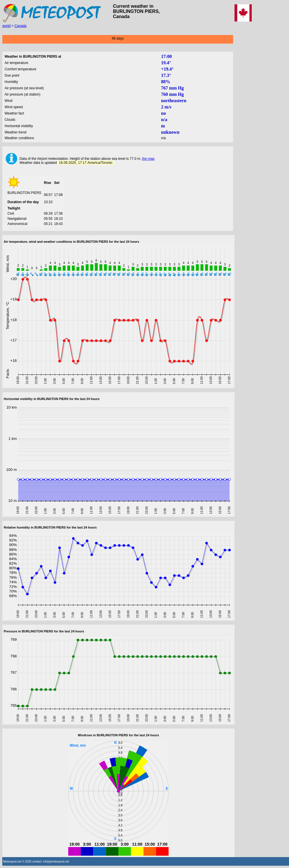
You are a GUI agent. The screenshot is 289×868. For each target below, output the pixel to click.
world (6, 26)
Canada (20, 26)
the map (148, 159)
